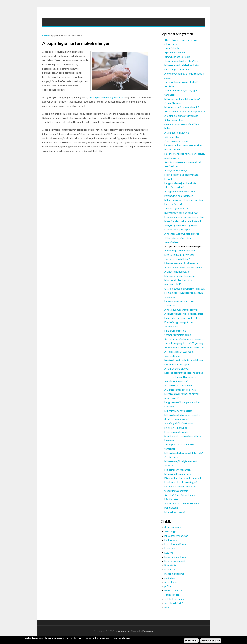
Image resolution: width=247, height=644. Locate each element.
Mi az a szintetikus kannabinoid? (182, 107)
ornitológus (171, 582)
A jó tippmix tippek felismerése (181, 116)
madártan (170, 578)
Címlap (46, 36)
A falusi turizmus (174, 103)
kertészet (170, 548)
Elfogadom (191, 641)
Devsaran (148, 631)
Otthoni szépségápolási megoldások (184, 289)
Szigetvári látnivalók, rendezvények (184, 339)
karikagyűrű (171, 540)
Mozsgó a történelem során (180, 276)
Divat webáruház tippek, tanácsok (183, 478)
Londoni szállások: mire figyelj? (181, 482)
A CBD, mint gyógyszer (177, 272)
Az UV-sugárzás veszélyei (178, 385)
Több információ (211, 641)
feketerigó (170, 531)
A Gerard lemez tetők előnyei (180, 390)
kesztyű (169, 553)
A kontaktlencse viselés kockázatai (184, 314)
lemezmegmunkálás (175, 557)
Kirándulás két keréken (177, 57)
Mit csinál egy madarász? (178, 470)
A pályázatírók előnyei (176, 170)
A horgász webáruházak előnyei (182, 234)
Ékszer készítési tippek (177, 364)
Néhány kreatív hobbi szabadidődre (184, 360)
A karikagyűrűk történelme (179, 423)
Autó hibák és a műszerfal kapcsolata (185, 111)
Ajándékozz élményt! (176, 53)
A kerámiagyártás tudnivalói (180, 250)
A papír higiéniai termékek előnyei (183, 246)
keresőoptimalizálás (175, 544)
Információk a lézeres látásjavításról (184, 347)
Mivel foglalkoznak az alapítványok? (184, 221)
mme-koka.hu (122, 631)
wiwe (167, 607)
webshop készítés (174, 603)
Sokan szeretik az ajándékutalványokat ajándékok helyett (182, 124)
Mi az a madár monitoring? (178, 474)
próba (168, 586)
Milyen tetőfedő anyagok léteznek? (184, 453)
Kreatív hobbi (172, 48)
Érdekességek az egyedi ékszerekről (184, 217)
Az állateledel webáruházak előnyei (183, 267)
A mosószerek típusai (176, 141)
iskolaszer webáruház (176, 536)
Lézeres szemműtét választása (181, 263)
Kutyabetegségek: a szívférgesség (184, 343)
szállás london (172, 595)
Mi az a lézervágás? (175, 512)
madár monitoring (174, 574)
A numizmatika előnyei (177, 369)
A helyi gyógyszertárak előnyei (181, 310)
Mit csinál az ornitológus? (178, 411)
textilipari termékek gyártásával (107, 97)
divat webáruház (173, 527)
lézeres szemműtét (175, 561)
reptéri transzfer (174, 590)
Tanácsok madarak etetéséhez (181, 61)
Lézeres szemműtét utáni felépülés (184, 373)
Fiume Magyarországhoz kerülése (183, 318)
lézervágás (170, 565)
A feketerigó (171, 457)
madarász (170, 569)
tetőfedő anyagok (174, 599)
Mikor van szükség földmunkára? (182, 99)
